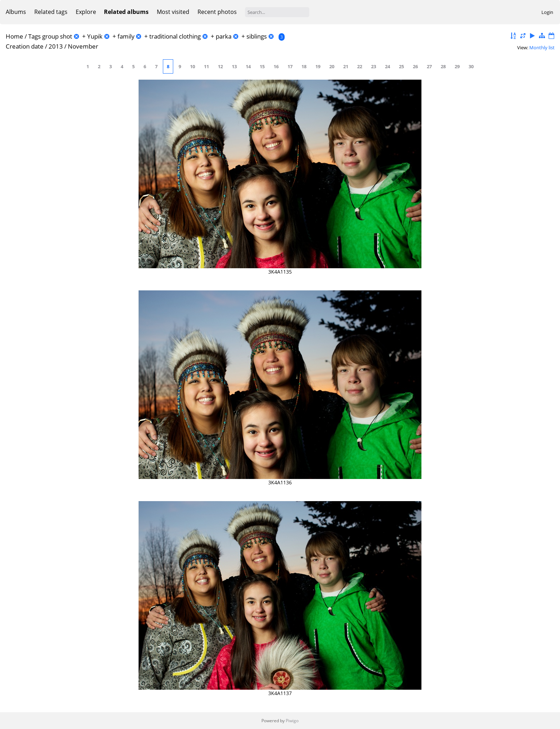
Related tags (51, 12)
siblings (257, 36)
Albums (16, 12)
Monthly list (542, 48)
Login (547, 12)
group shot (57, 36)
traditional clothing (175, 36)
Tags (34, 36)
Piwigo (292, 721)
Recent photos (217, 12)
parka (224, 36)
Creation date (25, 46)
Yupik (95, 36)
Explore (86, 12)
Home (14, 36)
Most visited (173, 12)
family (126, 36)
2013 (56, 46)
